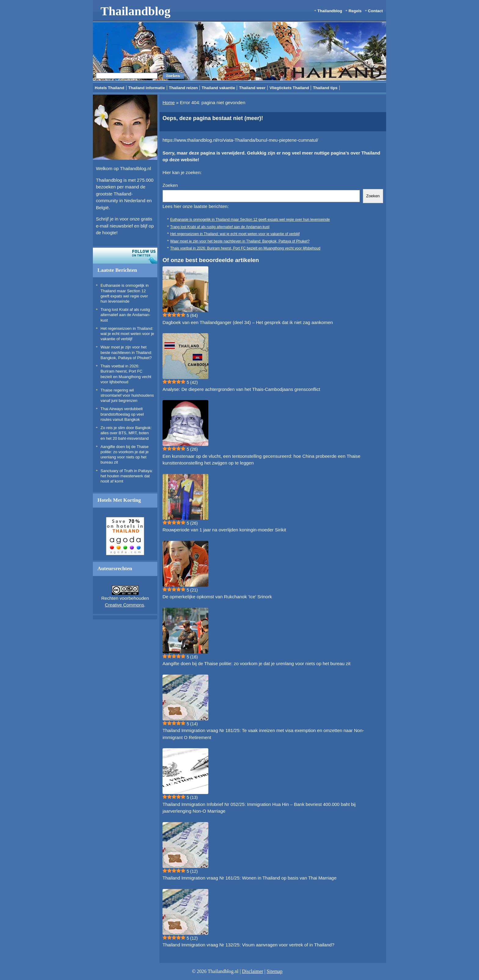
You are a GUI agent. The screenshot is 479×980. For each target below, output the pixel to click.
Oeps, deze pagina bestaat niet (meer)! (213, 118)
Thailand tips (325, 88)
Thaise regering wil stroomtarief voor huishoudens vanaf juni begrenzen (127, 395)
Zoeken (170, 185)
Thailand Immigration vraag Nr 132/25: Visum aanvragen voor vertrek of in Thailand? (248, 945)
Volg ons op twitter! (125, 256)
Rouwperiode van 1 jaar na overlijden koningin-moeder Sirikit (224, 530)
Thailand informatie (147, 88)
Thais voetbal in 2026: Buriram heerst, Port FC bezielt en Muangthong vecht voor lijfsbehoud (245, 248)
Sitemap (275, 971)
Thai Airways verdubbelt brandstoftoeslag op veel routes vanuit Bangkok (122, 414)
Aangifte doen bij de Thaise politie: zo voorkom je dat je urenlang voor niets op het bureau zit (256, 663)
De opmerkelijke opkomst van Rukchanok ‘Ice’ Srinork (217, 597)
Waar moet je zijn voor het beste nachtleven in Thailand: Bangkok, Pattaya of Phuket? (126, 352)
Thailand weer (252, 88)
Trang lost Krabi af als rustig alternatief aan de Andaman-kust (125, 315)
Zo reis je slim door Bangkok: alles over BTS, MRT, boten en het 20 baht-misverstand (126, 433)
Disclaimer (253, 971)
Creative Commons (124, 605)
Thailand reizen (183, 88)
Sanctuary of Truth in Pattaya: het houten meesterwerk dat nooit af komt (127, 476)
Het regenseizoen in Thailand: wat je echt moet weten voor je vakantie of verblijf (127, 334)
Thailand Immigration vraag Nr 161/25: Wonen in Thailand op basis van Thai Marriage (249, 878)
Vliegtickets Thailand (289, 88)
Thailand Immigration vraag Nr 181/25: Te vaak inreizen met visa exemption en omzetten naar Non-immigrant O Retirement (263, 734)
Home (169, 102)
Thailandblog (135, 11)
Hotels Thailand (110, 88)
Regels (355, 11)
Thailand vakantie (218, 88)
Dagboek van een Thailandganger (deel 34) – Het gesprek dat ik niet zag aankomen (248, 322)
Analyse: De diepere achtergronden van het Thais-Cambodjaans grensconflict (241, 389)
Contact (375, 11)
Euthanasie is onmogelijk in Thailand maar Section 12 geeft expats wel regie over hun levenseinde (250, 220)
